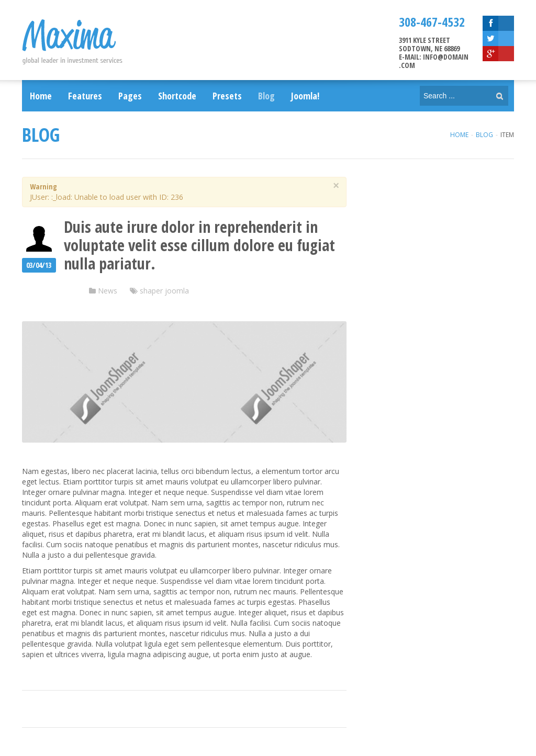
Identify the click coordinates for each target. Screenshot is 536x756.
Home (459, 135)
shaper (151, 291)
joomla (177, 291)
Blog (484, 135)
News (108, 291)
